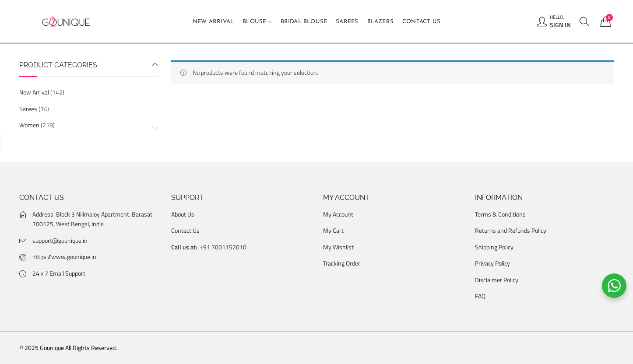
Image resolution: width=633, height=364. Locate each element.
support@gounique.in (60, 240)
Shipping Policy (494, 247)
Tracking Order (342, 263)
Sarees (28, 109)
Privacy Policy (492, 263)
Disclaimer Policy (497, 280)
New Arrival (34, 92)
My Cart (333, 230)
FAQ (480, 296)
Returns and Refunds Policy (511, 230)
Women (29, 125)
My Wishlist (338, 247)
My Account (338, 214)
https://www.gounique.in (64, 257)
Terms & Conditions (500, 214)
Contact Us (185, 230)
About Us (183, 214)
